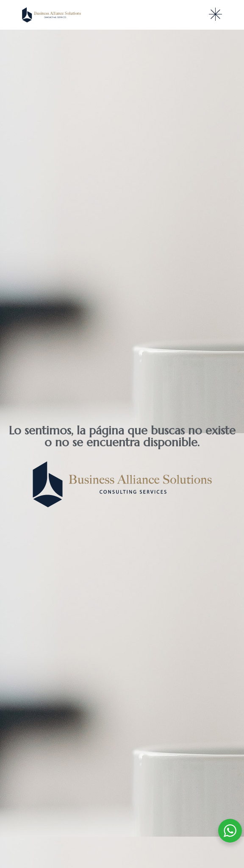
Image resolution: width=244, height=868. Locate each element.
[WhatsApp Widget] (230, 831)
